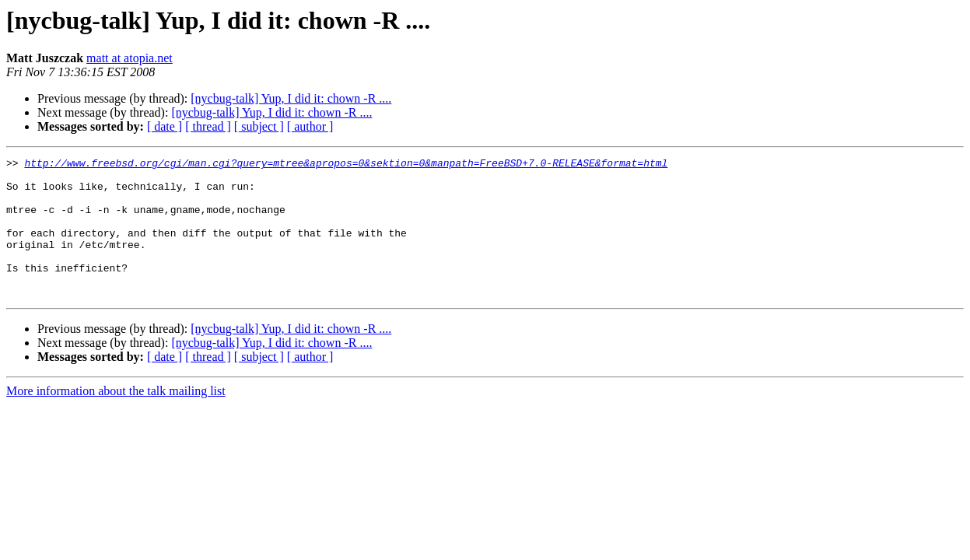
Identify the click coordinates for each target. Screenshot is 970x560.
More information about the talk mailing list (116, 419)
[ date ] (165, 126)
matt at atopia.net (130, 58)
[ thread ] (208, 126)
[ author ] (310, 126)
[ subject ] (259, 126)
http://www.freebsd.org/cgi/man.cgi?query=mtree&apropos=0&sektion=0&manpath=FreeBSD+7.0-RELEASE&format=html (346, 165)
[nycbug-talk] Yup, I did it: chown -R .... (291, 98)
